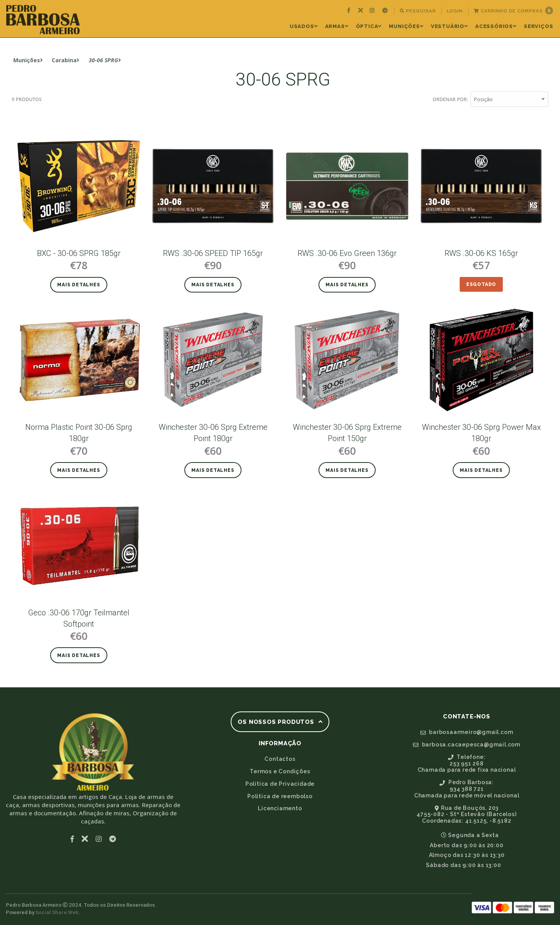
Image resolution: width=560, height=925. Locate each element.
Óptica (369, 26)
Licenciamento (280, 808)
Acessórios (496, 26)
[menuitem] (350, 11)
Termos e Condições (280, 771)
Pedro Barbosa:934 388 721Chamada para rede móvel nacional (467, 789)
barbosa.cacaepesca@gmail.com (467, 745)
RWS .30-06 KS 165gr (481, 253)
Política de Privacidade (280, 784)
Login (455, 11)
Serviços (538, 26)
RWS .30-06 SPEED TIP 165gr (213, 253)
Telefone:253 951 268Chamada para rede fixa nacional (467, 764)
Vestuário (449, 26)
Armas (337, 26)
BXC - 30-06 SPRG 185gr (79, 253)
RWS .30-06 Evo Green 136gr (347, 253)
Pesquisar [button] (418, 11)
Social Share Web (57, 912)
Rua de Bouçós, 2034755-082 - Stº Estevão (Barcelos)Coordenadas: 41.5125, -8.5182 (466, 815)
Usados (304, 26)
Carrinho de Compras (513, 11)
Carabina (66, 60)
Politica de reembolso (280, 796)
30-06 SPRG (105, 60)
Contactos (280, 759)
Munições (406, 26)
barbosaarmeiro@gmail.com (467, 732)
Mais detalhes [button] (79, 285)
